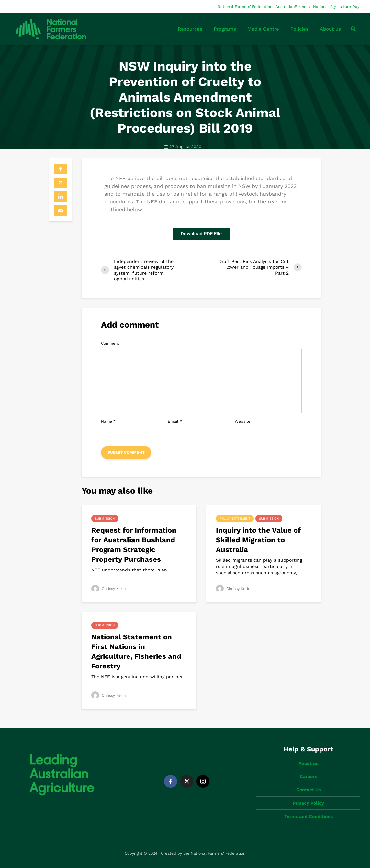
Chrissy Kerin (108, 589)
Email (175, 421)
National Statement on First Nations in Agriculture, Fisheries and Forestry (136, 651)
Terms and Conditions (308, 816)
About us (330, 29)
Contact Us (308, 790)
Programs (225, 29)
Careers (308, 776)
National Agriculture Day (336, 7)
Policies (299, 29)
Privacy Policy (308, 803)
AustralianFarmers (293, 7)
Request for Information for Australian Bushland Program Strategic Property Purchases (134, 545)
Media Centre (263, 29)
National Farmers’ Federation (245, 7)
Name (108, 421)
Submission (105, 519)
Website (242, 421)
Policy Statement (235, 519)
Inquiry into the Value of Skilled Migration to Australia (258, 540)
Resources (190, 29)
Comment (110, 343)
